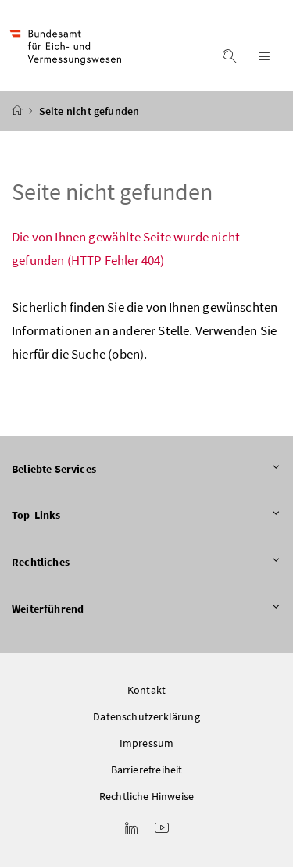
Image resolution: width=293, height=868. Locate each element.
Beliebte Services (146, 470)
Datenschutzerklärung (146, 717)
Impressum (147, 744)
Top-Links (146, 516)
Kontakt (146, 691)
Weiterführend (146, 609)
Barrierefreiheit (147, 770)
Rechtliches (146, 563)
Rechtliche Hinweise (146, 797)
